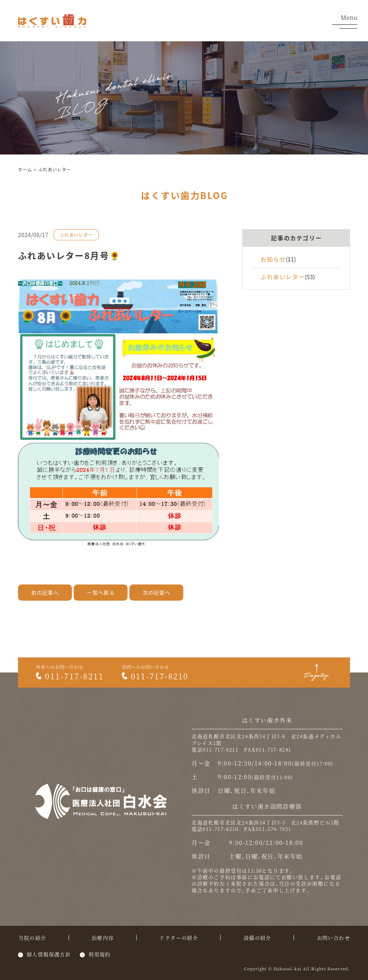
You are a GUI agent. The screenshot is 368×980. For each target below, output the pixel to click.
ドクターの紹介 (179, 938)
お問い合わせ (333, 938)
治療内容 (103, 938)
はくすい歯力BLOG (184, 195)
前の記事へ (45, 592)
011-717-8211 (70, 676)
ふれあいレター (55, 169)
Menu (345, 22)
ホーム (25, 169)
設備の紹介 (257, 938)
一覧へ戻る (101, 592)
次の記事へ (157, 592)
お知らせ (273, 259)
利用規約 (100, 954)
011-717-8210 (155, 676)
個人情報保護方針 (49, 954)
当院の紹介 (32, 938)
